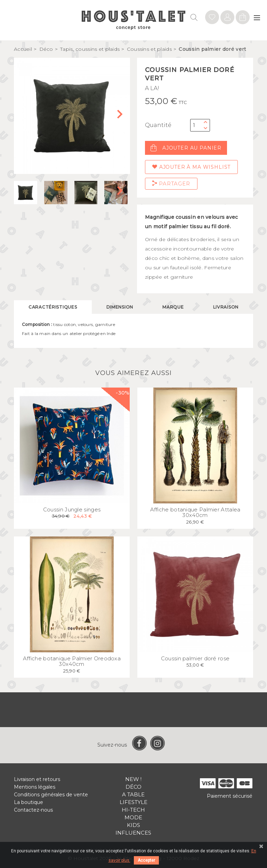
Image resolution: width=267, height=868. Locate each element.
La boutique (29, 802)
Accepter (146, 860)
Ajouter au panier (186, 148)
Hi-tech (133, 810)
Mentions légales (35, 787)
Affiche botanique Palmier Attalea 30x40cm (195, 512)
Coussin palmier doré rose (195, 658)
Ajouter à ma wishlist (191, 167)
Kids (133, 825)
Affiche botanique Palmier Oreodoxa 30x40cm (72, 661)
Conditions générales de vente (51, 795)
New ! (133, 779)
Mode (133, 817)
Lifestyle (133, 802)
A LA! (152, 88)
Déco (133, 787)
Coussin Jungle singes (72, 509)
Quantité (158, 125)
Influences (133, 833)
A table (133, 794)
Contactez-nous (33, 810)
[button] (122, 116)
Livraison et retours (37, 779)
